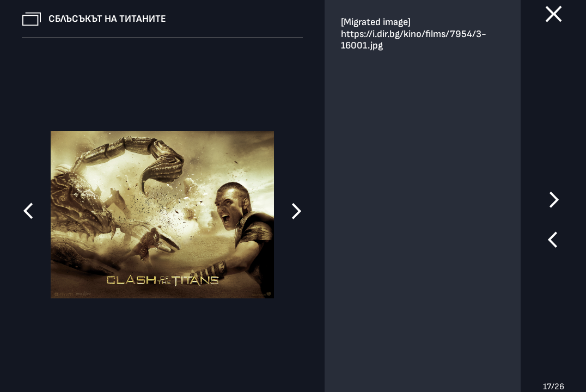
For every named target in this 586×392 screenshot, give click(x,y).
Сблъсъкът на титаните (107, 19)
